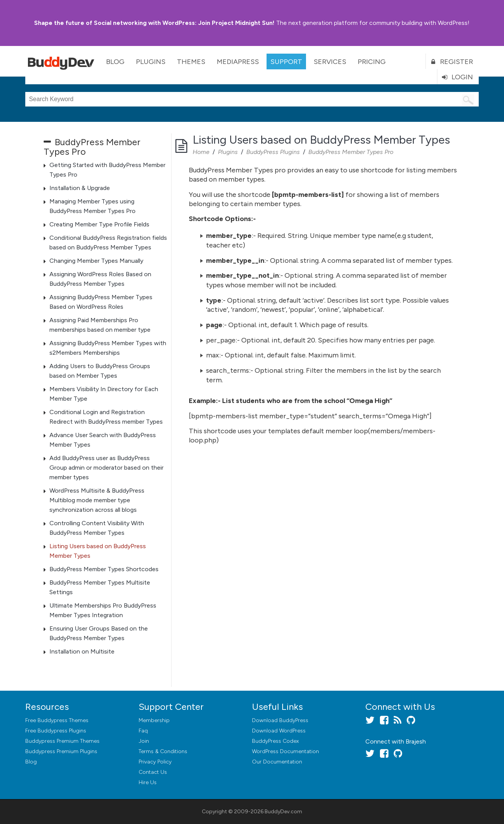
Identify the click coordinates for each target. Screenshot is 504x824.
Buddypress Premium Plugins (61, 751)
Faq (143, 731)
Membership (154, 720)
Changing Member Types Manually (96, 261)
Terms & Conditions (163, 751)
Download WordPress (279, 731)
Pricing (372, 62)
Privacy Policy (155, 762)
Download (280, 720)
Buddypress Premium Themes (62, 741)
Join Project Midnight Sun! (154, 23)
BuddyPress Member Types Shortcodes (104, 569)
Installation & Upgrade (80, 188)
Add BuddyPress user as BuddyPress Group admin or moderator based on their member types (106, 468)
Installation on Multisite (82, 651)
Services (330, 62)
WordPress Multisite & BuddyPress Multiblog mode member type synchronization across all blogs (97, 500)
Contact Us (153, 772)
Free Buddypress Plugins (56, 731)
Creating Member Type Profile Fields (99, 224)
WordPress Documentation (286, 751)
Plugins (151, 62)
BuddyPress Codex (275, 741)
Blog (115, 62)
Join (144, 741)
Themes (191, 62)
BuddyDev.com (283, 812)
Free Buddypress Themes (57, 720)
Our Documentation (277, 762)
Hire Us (148, 782)
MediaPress (238, 62)
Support (286, 62)
